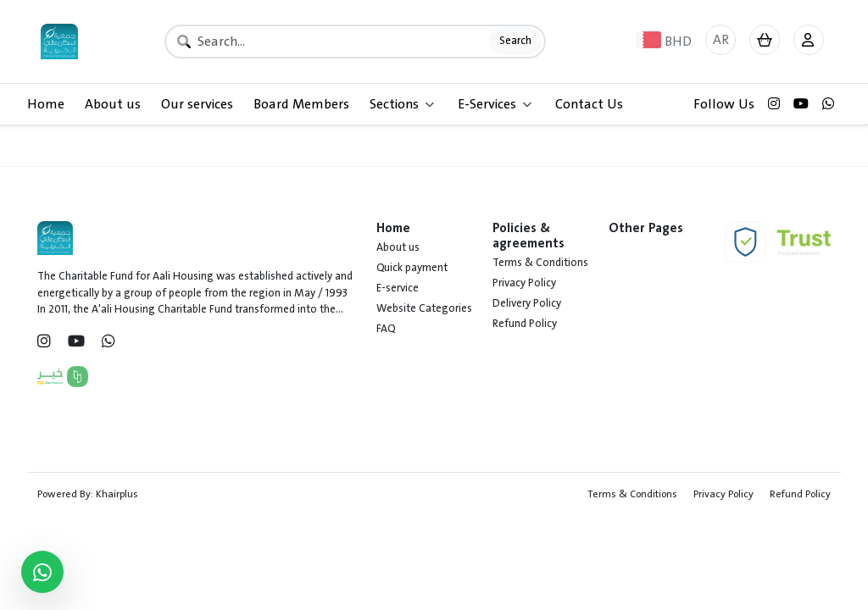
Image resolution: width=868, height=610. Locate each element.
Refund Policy (525, 324)
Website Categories (424, 308)
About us (113, 104)
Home (46, 104)
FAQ (386, 329)
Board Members (301, 104)
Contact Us (589, 104)
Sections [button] (402, 104)
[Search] (355, 42)
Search (515, 41)
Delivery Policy (527, 303)
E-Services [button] (495, 104)
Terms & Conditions (540, 263)
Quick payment (412, 268)
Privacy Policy (524, 283)
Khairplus (117, 494)
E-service (398, 288)
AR (721, 40)
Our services (197, 104)
